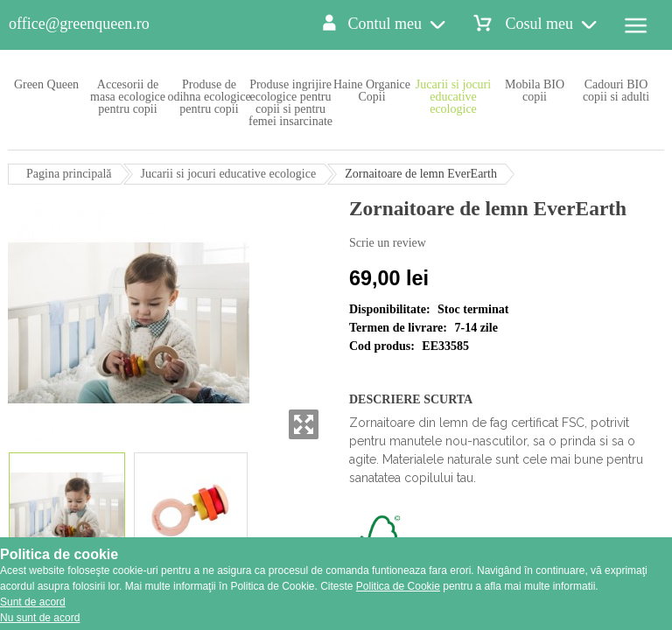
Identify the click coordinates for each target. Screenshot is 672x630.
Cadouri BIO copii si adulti (616, 91)
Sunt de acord (33, 602)
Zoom (304, 424)
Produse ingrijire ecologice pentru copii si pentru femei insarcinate (290, 103)
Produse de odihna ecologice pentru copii (209, 97)
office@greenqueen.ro (79, 24)
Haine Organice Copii (372, 91)
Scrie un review (388, 243)
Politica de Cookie (398, 586)
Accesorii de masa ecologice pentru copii (128, 97)
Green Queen (46, 84)
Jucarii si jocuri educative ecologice (453, 97)
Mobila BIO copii (535, 91)
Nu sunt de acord (40, 618)
